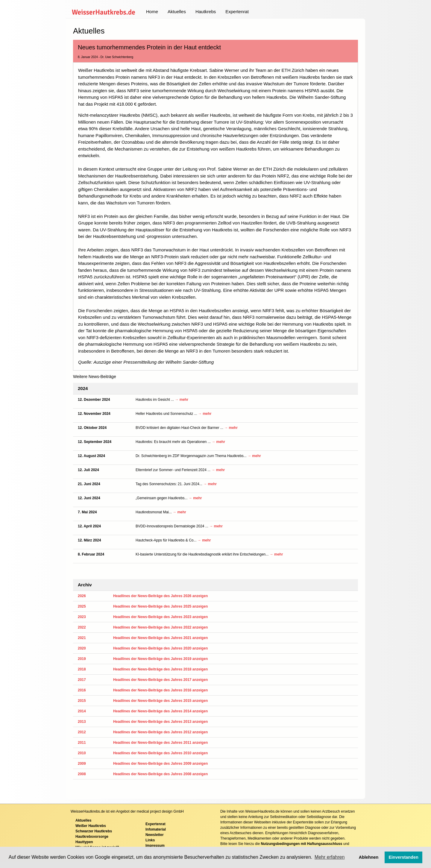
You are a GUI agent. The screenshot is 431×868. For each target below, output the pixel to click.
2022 (82, 627)
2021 (82, 638)
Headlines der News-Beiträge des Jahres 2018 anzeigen (160, 669)
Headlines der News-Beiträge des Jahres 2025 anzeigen (160, 606)
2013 (82, 722)
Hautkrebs (206, 12)
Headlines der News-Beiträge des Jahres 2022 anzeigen (160, 627)
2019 (82, 659)
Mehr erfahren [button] (330, 857)
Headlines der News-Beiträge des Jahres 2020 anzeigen (160, 648)
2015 (82, 701)
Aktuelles (177, 12)
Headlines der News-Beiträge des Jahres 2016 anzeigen (160, 690)
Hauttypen (84, 842)
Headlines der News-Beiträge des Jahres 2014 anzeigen (160, 711)
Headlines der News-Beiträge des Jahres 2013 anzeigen (160, 722)
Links (150, 840)
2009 (82, 764)
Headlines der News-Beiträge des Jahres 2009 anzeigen (160, 764)
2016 (82, 690)
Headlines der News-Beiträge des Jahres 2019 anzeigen (160, 659)
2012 (82, 732)
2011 (82, 743)
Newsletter (155, 835)
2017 (82, 680)
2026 (82, 596)
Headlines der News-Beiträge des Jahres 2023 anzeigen (160, 617)
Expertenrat (237, 12)
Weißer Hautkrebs (91, 826)
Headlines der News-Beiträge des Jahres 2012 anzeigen (160, 732)
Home (152, 12)
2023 (82, 617)
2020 (82, 648)
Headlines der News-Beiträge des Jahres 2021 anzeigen (160, 638)
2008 (82, 774)
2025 (82, 606)
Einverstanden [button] (404, 857)
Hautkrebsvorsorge (92, 837)
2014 (82, 711)
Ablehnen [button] (369, 857)
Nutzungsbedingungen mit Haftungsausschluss (301, 844)
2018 (82, 669)
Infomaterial (156, 829)
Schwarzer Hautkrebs (94, 831)
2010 (82, 753)
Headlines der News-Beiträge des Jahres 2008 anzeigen (160, 774)
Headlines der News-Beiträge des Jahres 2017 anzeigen (160, 680)
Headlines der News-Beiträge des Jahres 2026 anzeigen (160, 596)
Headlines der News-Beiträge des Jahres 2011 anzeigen (160, 743)
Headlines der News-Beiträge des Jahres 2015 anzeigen (160, 701)
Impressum (155, 846)
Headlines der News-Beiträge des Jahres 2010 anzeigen (160, 753)
